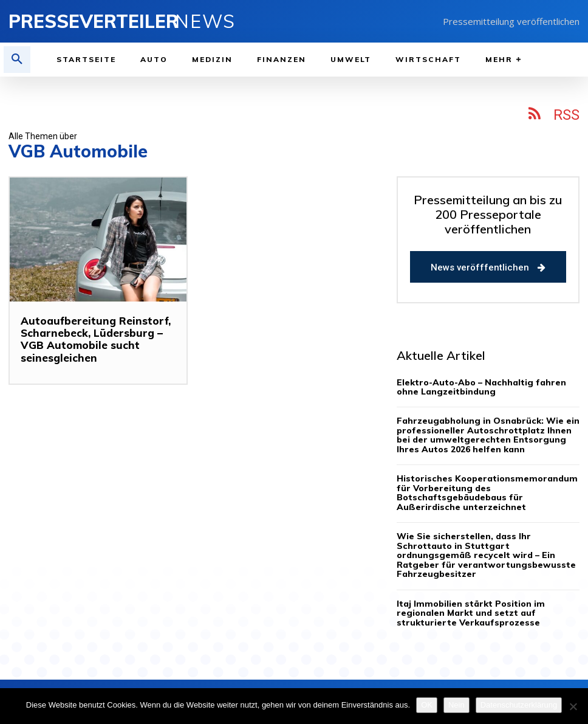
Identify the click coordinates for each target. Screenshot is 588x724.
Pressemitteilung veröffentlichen (511, 21)
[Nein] (573, 706)
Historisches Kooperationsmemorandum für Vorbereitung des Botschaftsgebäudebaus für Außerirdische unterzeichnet (486, 488)
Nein (456, 705)
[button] (17, 60)
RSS (566, 115)
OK (427, 705)
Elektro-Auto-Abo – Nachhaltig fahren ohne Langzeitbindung (481, 387)
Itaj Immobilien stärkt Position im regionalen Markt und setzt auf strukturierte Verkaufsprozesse (482, 594)
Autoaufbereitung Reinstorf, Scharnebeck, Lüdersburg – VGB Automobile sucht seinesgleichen (90, 339)
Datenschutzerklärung (519, 705)
